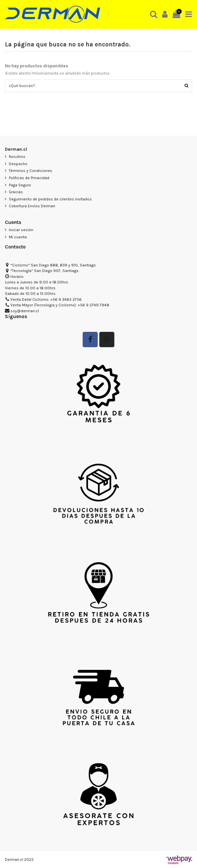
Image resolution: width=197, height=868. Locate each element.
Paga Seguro (20, 185)
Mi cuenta (18, 237)
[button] (154, 14)
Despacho (18, 164)
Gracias (16, 192)
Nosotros (17, 157)
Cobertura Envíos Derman (32, 206)
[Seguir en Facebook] (90, 340)
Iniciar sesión (21, 230)
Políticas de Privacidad (29, 178)
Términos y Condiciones (31, 171)
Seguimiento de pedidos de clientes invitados (50, 199)
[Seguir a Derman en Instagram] (107, 340)
